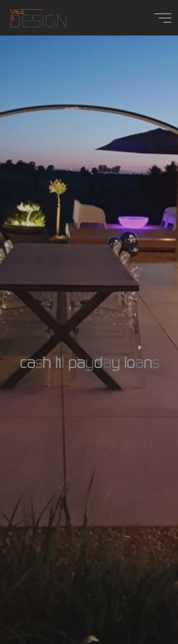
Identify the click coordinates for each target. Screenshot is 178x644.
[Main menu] (163, 18)
